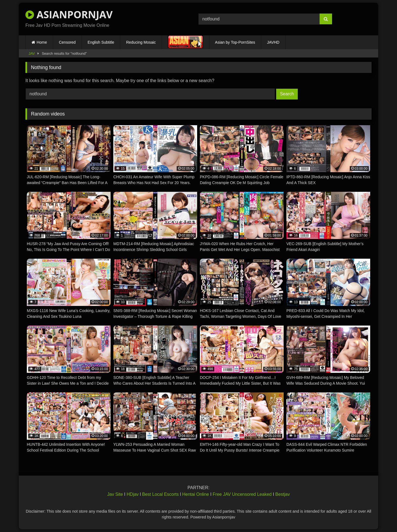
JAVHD (273, 42)
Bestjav (283, 494)
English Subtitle (101, 42)
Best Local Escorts (160, 494)
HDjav (133, 494)
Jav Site (115, 494)
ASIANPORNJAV (69, 15)
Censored (67, 42)
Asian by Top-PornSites (235, 42)
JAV (32, 53)
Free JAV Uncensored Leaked (242, 494)
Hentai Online (196, 494)
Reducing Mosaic (141, 42)
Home (42, 42)
